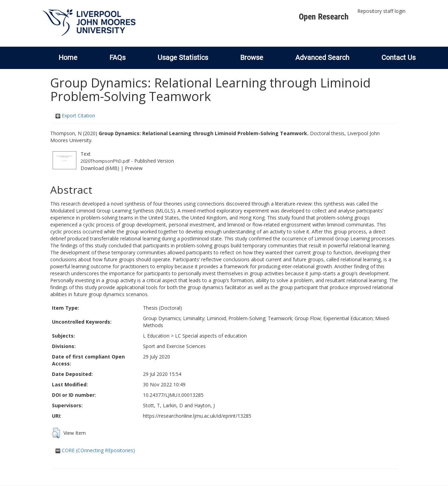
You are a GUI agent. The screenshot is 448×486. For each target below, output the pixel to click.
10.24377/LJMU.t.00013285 (173, 395)
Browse (252, 57)
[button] (56, 433)
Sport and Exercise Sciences (174, 346)
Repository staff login (381, 11)
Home (68, 57)
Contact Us (398, 57)
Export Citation (75, 115)
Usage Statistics (183, 57)
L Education (156, 336)
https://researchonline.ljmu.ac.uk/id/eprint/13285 (197, 416)
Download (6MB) (100, 168)
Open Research (324, 17)
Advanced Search (322, 57)
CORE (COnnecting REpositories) (95, 450)
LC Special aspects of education (211, 336)
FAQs (117, 57)
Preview (134, 168)
